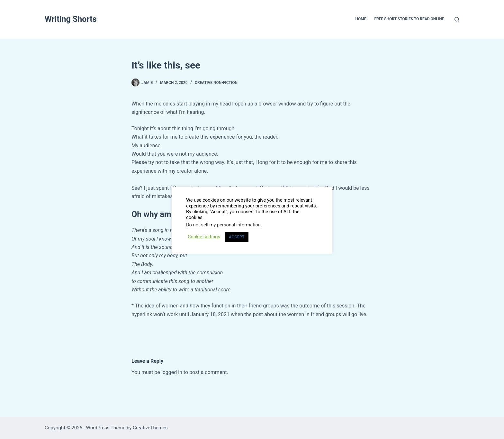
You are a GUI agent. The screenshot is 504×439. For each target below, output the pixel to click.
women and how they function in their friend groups (220, 306)
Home (361, 19)
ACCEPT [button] (237, 237)
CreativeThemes (150, 428)
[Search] (457, 19)
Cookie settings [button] (204, 237)
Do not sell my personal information (223, 225)
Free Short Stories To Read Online (409, 19)
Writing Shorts (71, 19)
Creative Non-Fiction (216, 83)
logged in (172, 372)
